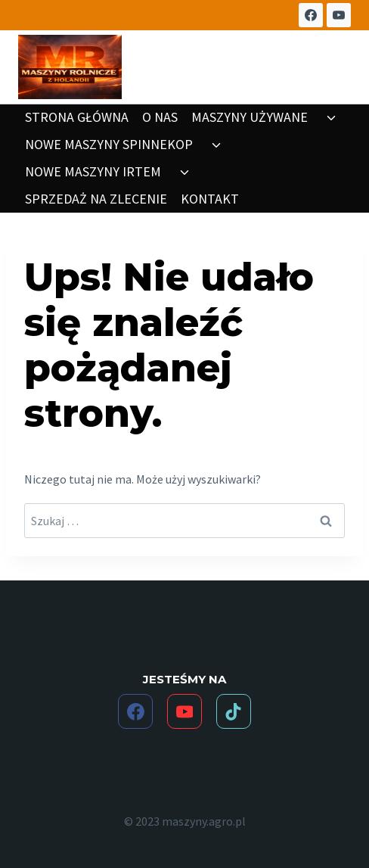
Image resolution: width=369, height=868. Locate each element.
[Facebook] (311, 15)
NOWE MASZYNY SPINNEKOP (109, 144)
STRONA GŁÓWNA (77, 117)
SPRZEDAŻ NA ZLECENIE (96, 199)
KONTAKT (210, 199)
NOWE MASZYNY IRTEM (93, 171)
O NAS (160, 117)
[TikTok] (234, 711)
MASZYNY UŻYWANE (250, 117)
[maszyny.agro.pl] (70, 67)
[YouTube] (339, 15)
